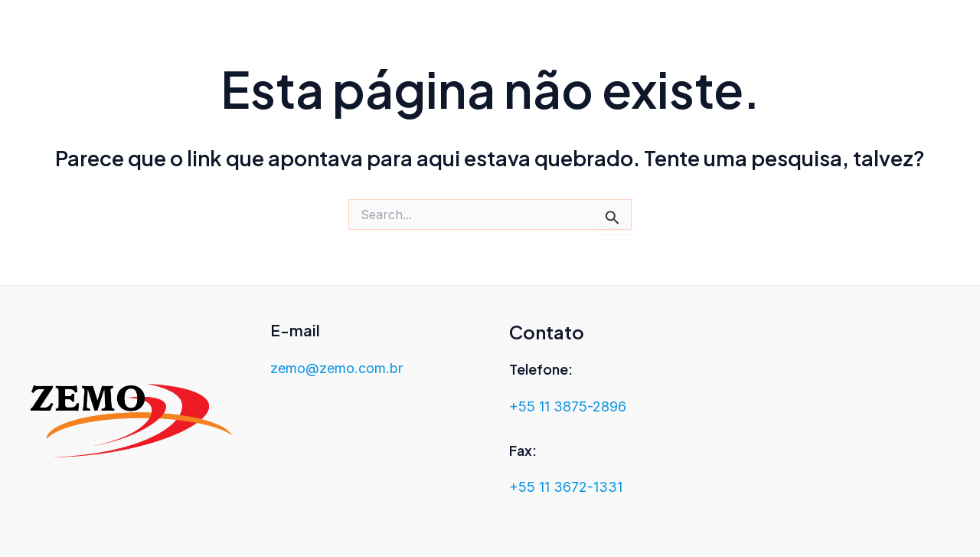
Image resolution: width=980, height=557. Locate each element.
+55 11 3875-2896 (568, 406)
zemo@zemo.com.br (336, 368)
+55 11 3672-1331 (566, 487)
